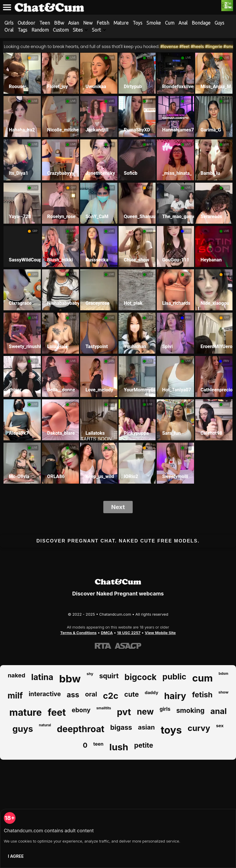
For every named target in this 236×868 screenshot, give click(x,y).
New (88, 23)
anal (219, 711)
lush (119, 747)
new (145, 712)
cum (203, 678)
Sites (78, 30)
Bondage (201, 23)
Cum (170, 23)
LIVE (73, 58)
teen (98, 744)
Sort (96, 30)
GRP (35, 58)
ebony (81, 710)
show (223, 692)
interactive (45, 694)
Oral (9, 30)
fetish (202, 695)
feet (57, 712)
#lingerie (222, 46)
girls (165, 709)
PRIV (188, 231)
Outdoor (26, 23)
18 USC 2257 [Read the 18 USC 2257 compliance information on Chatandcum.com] (129, 633)
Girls (9, 23)
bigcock (140, 677)
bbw (70, 679)
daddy (151, 692)
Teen (45, 23)
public (174, 677)
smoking (190, 711)
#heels (206, 46)
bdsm (224, 673)
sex (220, 726)
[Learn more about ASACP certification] (128, 646)
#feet (193, 46)
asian (146, 727)
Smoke (154, 23)
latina (42, 677)
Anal (183, 23)
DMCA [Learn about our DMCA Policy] (107, 633)
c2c (111, 696)
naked (16, 675)
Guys (219, 23)
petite (144, 745)
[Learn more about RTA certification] (103, 646)
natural (45, 725)
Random (40, 30)
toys (171, 730)
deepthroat (81, 729)
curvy (199, 728)
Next (118, 507)
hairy (175, 696)
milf (15, 696)
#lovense (178, 46)
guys (23, 729)
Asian (74, 23)
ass (73, 695)
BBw (59, 23)
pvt (124, 712)
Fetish (103, 23)
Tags (22, 30)
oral (91, 694)
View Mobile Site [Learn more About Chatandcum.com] (160, 633)
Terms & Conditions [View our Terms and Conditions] (78, 633)
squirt (109, 676)
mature (26, 712)
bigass (121, 727)
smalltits (104, 708)
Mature (121, 23)
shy (90, 674)
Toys (138, 23)
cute (132, 694)
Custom (61, 30)
